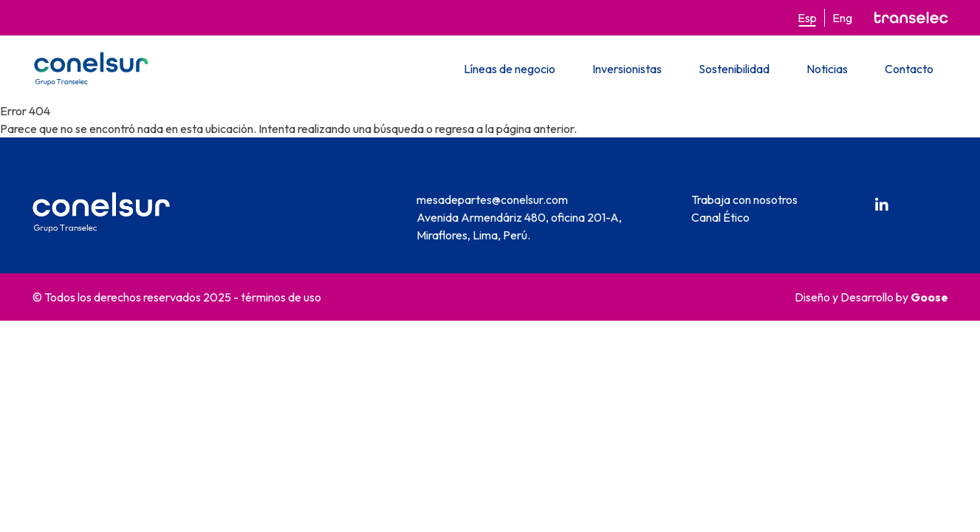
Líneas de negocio (510, 69)
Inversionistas (627, 69)
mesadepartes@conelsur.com (492, 199)
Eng (842, 18)
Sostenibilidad (734, 69)
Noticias (827, 69)
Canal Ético (720, 217)
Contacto (909, 69)
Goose (929, 297)
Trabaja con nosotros (744, 199)
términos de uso (281, 297)
